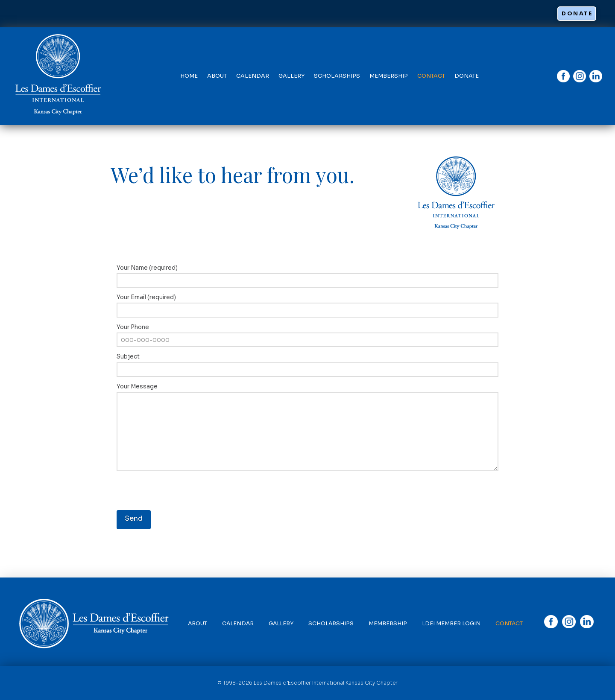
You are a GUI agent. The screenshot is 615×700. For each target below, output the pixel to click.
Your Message (308, 392)
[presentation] (182, 493)
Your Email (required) (308, 305)
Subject (308, 364)
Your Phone (308, 334)
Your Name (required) (308, 275)
